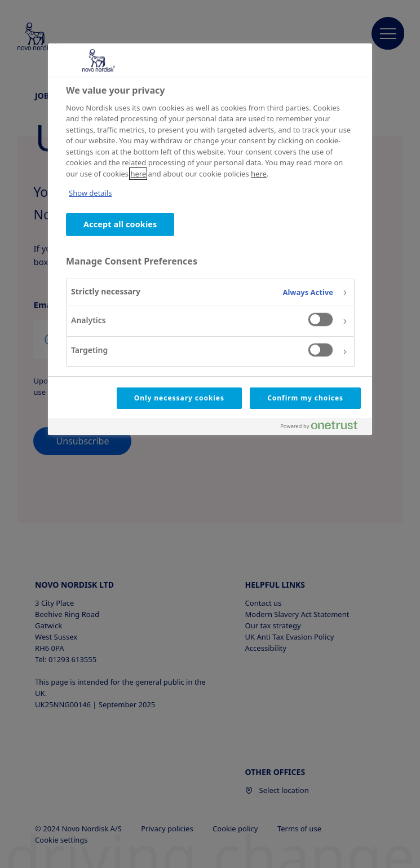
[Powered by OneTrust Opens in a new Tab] (324, 428)
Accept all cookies (120, 224)
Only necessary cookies (179, 398)
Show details (90, 193)
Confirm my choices (305, 398)
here (138, 174)
